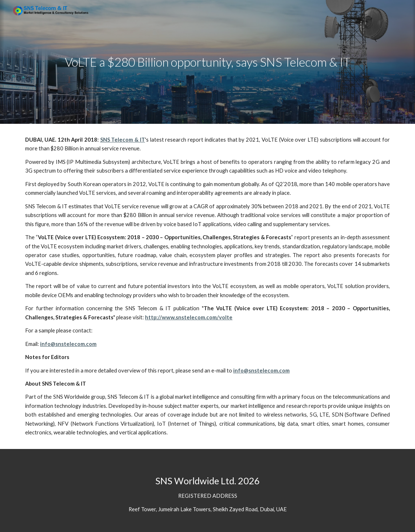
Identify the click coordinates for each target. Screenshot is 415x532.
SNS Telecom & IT (123, 140)
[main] (207, 62)
